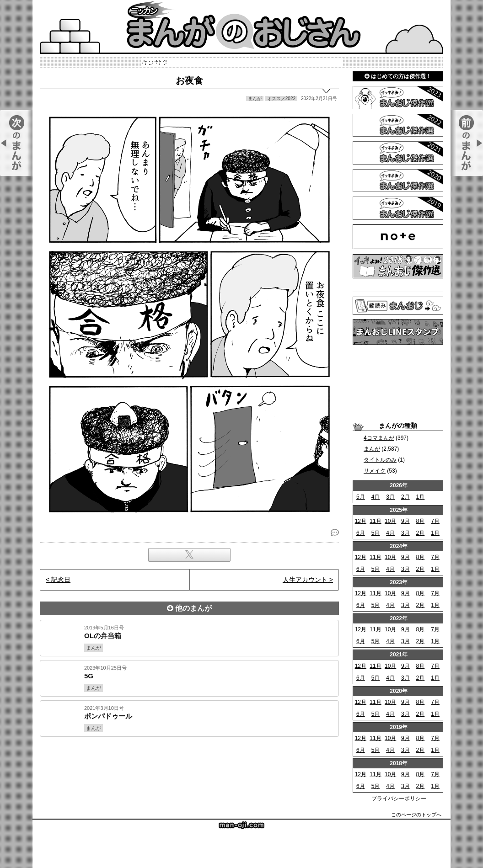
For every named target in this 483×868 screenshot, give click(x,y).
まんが (372, 449)
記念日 (61, 580)
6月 (361, 533)
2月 (405, 497)
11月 (375, 521)
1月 (421, 497)
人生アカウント (305, 580)
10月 (390, 521)
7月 (435, 521)
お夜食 (189, 80)
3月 (390, 497)
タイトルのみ (380, 460)
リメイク (375, 471)
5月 (361, 497)
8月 (421, 521)
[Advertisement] (189, 768)
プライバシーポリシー (399, 799)
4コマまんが (379, 438)
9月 (405, 521)
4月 (376, 497)
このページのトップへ (416, 815)
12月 (361, 521)
